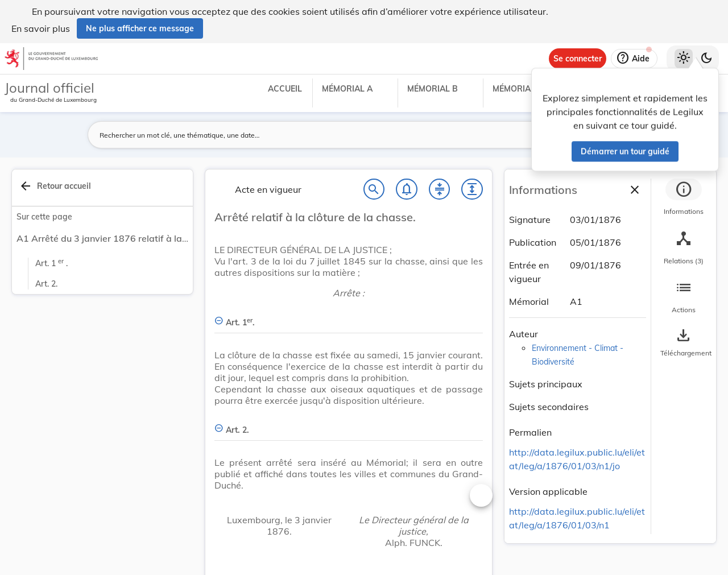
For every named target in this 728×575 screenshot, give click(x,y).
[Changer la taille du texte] (481, 495)
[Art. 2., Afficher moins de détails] (349, 423)
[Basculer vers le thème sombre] (706, 59)
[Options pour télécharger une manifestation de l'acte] (684, 343)
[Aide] (634, 59)
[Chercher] (374, 189)
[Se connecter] (578, 59)
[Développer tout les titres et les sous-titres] (472, 189)
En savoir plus (41, 28)
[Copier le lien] (568, 434)
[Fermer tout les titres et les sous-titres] (440, 189)
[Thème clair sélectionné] (684, 59)
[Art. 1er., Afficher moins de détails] (349, 316)
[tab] (684, 198)
